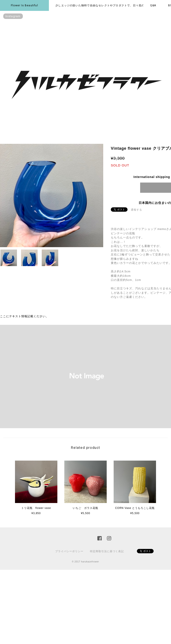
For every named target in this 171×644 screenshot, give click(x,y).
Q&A (153, 5)
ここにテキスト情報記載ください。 (24, 316)
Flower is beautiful (24, 5)
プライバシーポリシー (69, 551)
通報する (136, 210)
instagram (13, 16)
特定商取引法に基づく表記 (107, 551)
